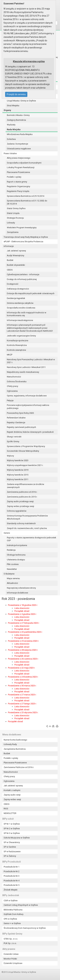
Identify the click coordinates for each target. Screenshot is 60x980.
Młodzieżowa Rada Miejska (20, 134)
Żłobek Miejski (11, 890)
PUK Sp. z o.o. (10, 943)
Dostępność (13, 284)
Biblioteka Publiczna (13, 910)
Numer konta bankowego (15, 740)
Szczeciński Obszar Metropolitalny (23, 451)
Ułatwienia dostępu (16, 560)
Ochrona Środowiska (17, 382)
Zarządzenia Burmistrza (15, 749)
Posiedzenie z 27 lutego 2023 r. (22, 704)
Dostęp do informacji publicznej (22, 279)
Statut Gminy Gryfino (16, 208)
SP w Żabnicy (10, 856)
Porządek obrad (22, 611)
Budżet (10, 260)
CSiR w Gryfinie (11, 901)
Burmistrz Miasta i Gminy (18, 115)
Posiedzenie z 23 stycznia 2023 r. (23, 712)
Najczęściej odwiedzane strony (21, 588)
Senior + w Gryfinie (12, 923)
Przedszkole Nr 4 (12, 881)
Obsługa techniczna (16, 555)
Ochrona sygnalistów (17, 511)
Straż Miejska (13, 106)
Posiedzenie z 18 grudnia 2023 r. (23, 605)
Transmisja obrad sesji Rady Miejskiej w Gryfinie (26, 237)
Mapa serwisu (13, 578)
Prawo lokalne (10, 153)
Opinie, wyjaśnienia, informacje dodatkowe (27, 396)
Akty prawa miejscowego (19, 158)
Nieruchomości (14, 377)
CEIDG (10, 270)
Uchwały (11, 223)
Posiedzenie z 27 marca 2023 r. (22, 695)
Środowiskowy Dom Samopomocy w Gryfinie (25, 928)
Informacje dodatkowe (17, 593)
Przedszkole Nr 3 (12, 876)
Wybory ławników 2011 (18, 479)
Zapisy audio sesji (12, 795)
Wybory (10, 456)
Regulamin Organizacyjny (18, 186)
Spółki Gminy (13, 441)
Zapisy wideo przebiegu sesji (20, 506)
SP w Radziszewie (12, 851)
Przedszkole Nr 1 (12, 867)
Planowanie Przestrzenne (18, 172)
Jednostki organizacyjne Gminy (21, 336)
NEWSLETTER (10, 813)
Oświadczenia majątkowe (19, 149)
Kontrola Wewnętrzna (17, 345)
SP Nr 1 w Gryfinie (12, 824)
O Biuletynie (9, 574)
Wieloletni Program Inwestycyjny (22, 228)
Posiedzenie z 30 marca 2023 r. (22, 686)
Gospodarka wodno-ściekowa (21, 308)
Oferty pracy (12, 386)
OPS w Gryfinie (10, 919)
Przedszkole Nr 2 (12, 871)
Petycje (10, 400)
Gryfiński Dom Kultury (14, 914)
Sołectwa (11, 139)
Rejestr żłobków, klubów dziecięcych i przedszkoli (30, 432)
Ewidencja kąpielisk (16, 298)
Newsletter (12, 569)
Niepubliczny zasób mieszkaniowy (23, 372)
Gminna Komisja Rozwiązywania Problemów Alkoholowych (27, 517)
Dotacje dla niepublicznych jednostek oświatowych (31, 293)
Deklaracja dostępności (18, 289)
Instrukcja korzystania (17, 545)
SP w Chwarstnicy (12, 842)
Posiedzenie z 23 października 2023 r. (25, 632)
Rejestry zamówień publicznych (21, 427)
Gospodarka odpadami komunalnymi (24, 163)
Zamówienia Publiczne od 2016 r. (19, 767)
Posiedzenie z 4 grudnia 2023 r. (22, 614)
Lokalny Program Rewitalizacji (21, 167)
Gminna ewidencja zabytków (20, 303)
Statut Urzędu (13, 213)
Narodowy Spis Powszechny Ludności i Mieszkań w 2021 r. (31, 361)
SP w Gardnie (10, 847)
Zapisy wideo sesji (12, 799)
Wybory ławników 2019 (18, 470)
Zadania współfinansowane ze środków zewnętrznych (26, 486)
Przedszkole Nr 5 (12, 885)
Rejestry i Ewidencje (16, 422)
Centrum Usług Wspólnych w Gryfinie (21, 905)
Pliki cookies (13, 564)
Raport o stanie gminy (17, 182)
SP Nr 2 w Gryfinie (12, 829)
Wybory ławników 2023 (18, 460)
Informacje (9, 246)
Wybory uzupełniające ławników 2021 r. (25, 465)
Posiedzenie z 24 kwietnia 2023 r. (23, 677)
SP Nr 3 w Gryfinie (12, 833)
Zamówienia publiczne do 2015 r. (22, 497)
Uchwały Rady (10, 744)
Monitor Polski (10, 959)
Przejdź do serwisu (16, 94)
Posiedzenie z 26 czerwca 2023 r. (23, 659)
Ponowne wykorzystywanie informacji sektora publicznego (28, 407)
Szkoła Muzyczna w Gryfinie (17, 838)
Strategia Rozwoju (15, 218)
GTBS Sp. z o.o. (11, 939)
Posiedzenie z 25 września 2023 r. (23, 641)
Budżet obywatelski (16, 265)
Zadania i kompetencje (17, 144)
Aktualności (12, 583)
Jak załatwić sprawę (16, 251)
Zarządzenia (13, 232)
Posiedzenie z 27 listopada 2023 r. (24, 623)
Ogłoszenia (12, 391)
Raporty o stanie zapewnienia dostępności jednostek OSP (32, 539)
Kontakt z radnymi (12, 790)
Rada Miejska (14, 129)
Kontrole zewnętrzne (16, 350)
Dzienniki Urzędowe (13, 963)
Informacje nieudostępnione (20, 320)
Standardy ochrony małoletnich (21, 523)
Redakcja (11, 550)
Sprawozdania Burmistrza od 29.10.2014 (26, 196)
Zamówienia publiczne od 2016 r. (22, 492)
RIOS (6, 809)
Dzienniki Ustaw (11, 954)
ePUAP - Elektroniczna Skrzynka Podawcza (23, 242)
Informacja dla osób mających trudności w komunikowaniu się (27, 314)
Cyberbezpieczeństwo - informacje (23, 274)
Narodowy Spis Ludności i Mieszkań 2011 (26, 367)
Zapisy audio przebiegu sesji (20, 501)
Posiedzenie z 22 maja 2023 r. (22, 668)
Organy (7, 110)
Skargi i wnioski (14, 437)
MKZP (10, 355)
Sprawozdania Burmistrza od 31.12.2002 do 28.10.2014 (27, 202)
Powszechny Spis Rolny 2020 (20, 413)
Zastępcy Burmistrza (16, 120)
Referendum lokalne (16, 418)
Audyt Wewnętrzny (16, 255)
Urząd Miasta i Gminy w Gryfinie (21, 101)
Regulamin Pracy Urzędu (18, 191)
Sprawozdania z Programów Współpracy (26, 446)
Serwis (7, 533)
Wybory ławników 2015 (18, 475)
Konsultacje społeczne (18, 341)
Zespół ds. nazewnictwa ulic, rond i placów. (27, 528)
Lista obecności (22, 608)
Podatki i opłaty (14, 177)
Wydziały (11, 125)
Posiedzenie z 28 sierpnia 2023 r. (23, 650)
